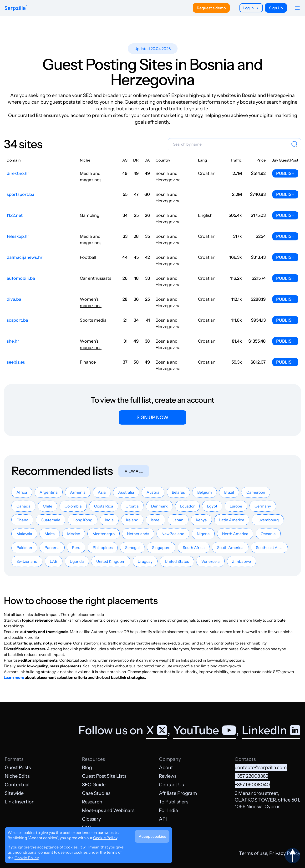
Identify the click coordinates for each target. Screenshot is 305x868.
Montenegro (104, 534)
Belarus (178, 492)
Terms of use (253, 853)
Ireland (132, 520)
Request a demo (211, 8)
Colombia (73, 506)
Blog (87, 767)
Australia (126, 492)
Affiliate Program (178, 793)
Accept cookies (152, 836)
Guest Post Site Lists (104, 776)
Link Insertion (20, 802)
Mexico (74, 534)
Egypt (212, 506)
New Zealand (173, 534)
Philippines (103, 548)
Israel (156, 520)
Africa (22, 492)
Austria (153, 492)
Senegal (132, 548)
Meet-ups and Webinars (108, 810)
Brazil (229, 492)
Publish (285, 173)
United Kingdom (111, 561)
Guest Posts (18, 767)
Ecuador (187, 506)
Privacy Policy (285, 853)
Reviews (168, 776)
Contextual (17, 785)
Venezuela (211, 561)
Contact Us (171, 785)
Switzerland (27, 561)
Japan (178, 520)
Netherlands (138, 534)
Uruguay (145, 561)
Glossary (91, 819)
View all (134, 471)
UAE (54, 561)
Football (88, 257)
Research (92, 802)
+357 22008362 (252, 776)
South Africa (194, 548)
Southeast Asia (269, 548)
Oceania (268, 534)
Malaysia (24, 534)
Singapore (161, 548)
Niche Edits (17, 776)
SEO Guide (94, 785)
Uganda (77, 561)
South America (230, 548)
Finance (88, 362)
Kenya (201, 520)
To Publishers (174, 802)
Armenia (78, 492)
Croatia (132, 506)
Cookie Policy (105, 838)
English (205, 215)
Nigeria (203, 534)
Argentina (49, 492)
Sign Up (276, 8)
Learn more (14, 677)
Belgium (205, 492)
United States (177, 561)
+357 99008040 (252, 785)
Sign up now (152, 417)
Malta (50, 534)
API (163, 819)
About (166, 767)
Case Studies (96, 793)
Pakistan (24, 548)
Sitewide (14, 793)
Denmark (159, 506)
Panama (52, 548)
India (109, 520)
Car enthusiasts (96, 278)
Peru (76, 548)
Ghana (22, 520)
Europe (236, 506)
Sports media (93, 320)
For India (168, 810)
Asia (102, 492)
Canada (23, 506)
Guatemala (51, 520)
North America (235, 534)
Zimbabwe (241, 561)
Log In (251, 8)
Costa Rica (104, 506)
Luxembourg (268, 520)
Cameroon (256, 492)
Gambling (90, 215)
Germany (263, 506)
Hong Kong (83, 520)
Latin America (232, 520)
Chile (48, 506)
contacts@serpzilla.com (261, 767)
